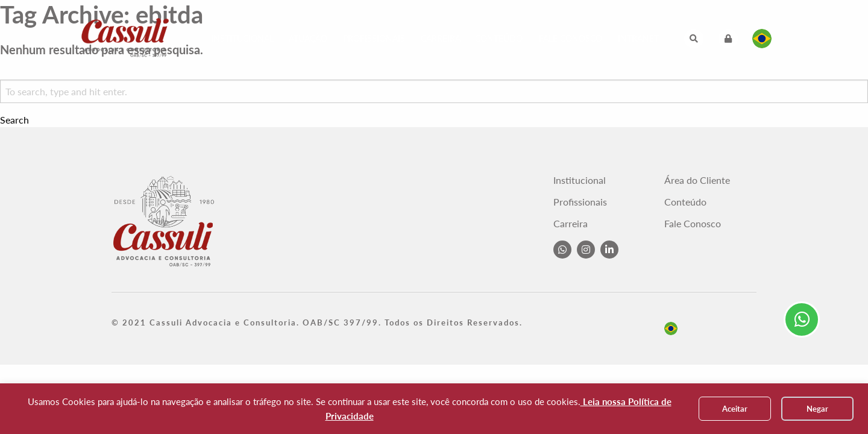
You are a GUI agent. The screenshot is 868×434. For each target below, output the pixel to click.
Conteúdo (499, 38)
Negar (817, 409)
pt (671, 329)
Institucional (242, 38)
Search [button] (14, 120)
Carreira (441, 38)
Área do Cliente (697, 180)
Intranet (638, 38)
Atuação (308, 38)
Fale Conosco (571, 38)
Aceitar (735, 409)
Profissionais (374, 38)
